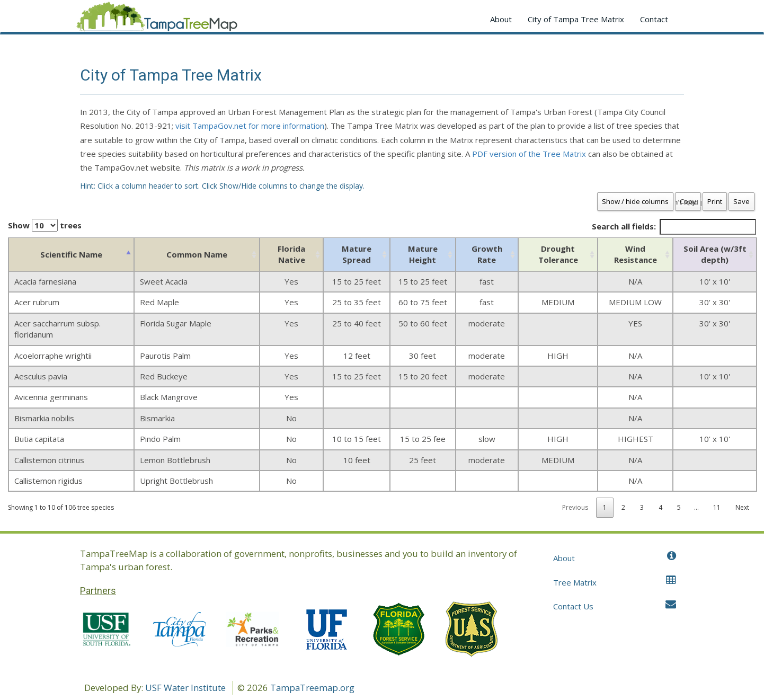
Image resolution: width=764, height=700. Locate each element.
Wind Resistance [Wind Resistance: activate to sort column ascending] (636, 254)
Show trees (45, 225)
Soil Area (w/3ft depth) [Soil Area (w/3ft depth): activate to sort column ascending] (715, 254)
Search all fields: (674, 227)
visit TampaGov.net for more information (250, 126)
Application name (157, 19)
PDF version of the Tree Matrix (529, 154)
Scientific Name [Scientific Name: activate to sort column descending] (71, 254)
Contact (654, 19)
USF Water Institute (185, 688)
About (501, 19)
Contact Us (615, 606)
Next (742, 507)
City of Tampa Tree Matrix (576, 19)
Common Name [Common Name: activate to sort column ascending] (197, 254)
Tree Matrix (615, 582)
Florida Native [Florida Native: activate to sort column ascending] (291, 254)
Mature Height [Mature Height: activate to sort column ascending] (423, 254)
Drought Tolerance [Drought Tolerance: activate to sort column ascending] (558, 254)
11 (717, 507)
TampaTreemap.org (312, 688)
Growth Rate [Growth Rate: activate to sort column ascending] (487, 254)
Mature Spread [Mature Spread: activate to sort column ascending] (357, 254)
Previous (575, 507)
